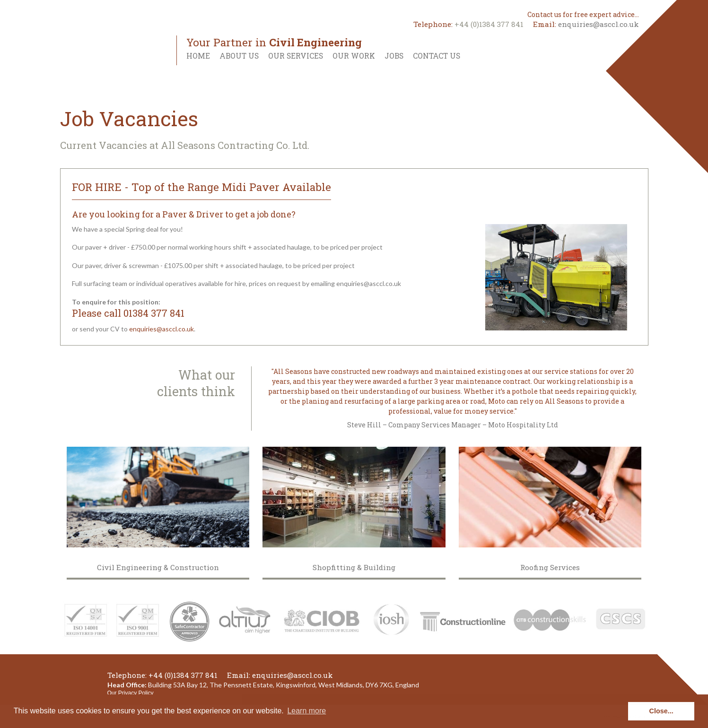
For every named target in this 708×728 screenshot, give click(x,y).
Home (198, 56)
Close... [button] (661, 711)
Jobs (394, 56)
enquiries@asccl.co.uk (599, 24)
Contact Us (437, 56)
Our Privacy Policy (131, 693)
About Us (239, 56)
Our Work (354, 56)
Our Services (296, 56)
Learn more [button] (306, 711)
